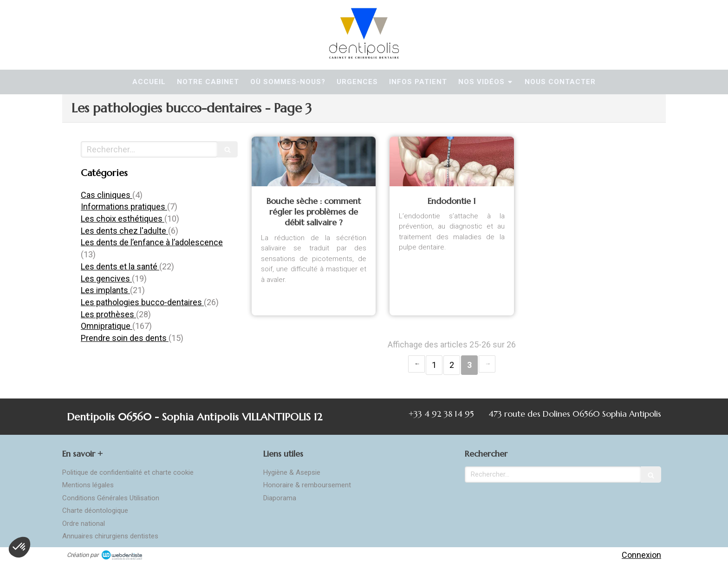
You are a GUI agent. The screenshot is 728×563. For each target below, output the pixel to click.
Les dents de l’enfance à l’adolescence (152, 242)
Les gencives (106, 278)
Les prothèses (108, 314)
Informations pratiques (124, 206)
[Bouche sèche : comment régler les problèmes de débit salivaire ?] (314, 161)
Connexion (641, 555)
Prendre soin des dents (125, 338)
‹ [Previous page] (416, 364)
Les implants (105, 290)
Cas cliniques (107, 195)
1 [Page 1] (434, 365)
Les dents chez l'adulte (124, 231)
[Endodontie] (452, 161)
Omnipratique (107, 326)
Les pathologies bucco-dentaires (142, 302)
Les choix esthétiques (123, 219)
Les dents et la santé (120, 266)
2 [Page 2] (452, 365)
